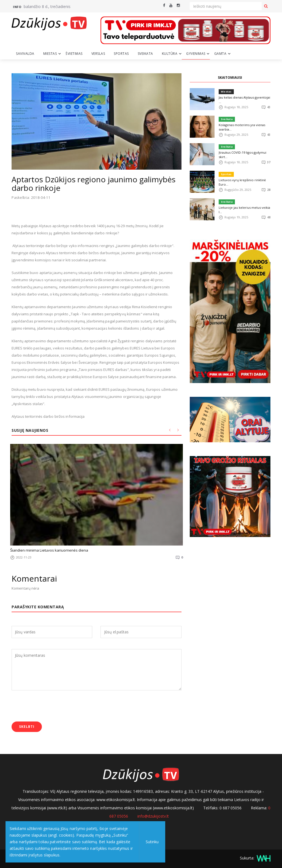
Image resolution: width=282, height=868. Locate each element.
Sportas (121, 54)
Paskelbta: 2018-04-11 (32, 198)
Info (17, 7)
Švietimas (74, 54)
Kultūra (170, 54)
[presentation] (53, 707)
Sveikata (145, 54)
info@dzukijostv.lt (153, 816)
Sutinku (152, 842)
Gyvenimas (196, 54)
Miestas (50, 54)
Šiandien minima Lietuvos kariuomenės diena (48, 550)
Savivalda (25, 54)
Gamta (220, 54)
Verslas (98, 54)
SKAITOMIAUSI (230, 78)
